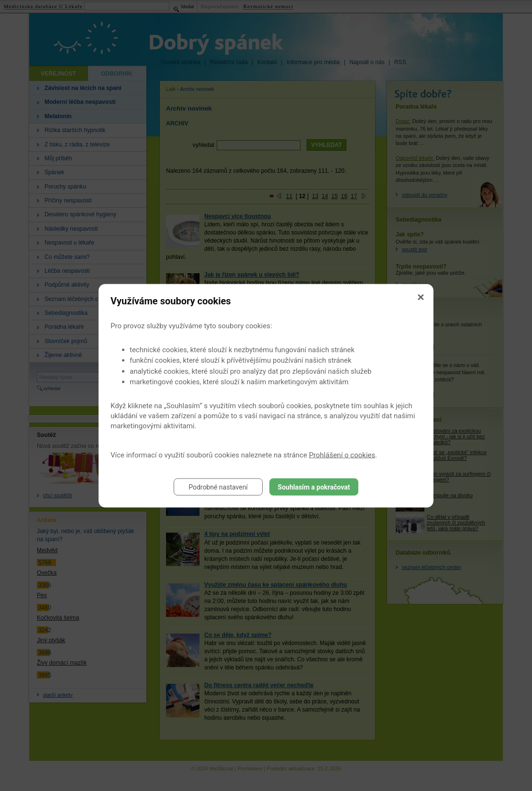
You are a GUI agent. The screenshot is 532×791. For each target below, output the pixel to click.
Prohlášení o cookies (342, 455)
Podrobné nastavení (218, 487)
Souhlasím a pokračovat (314, 487)
